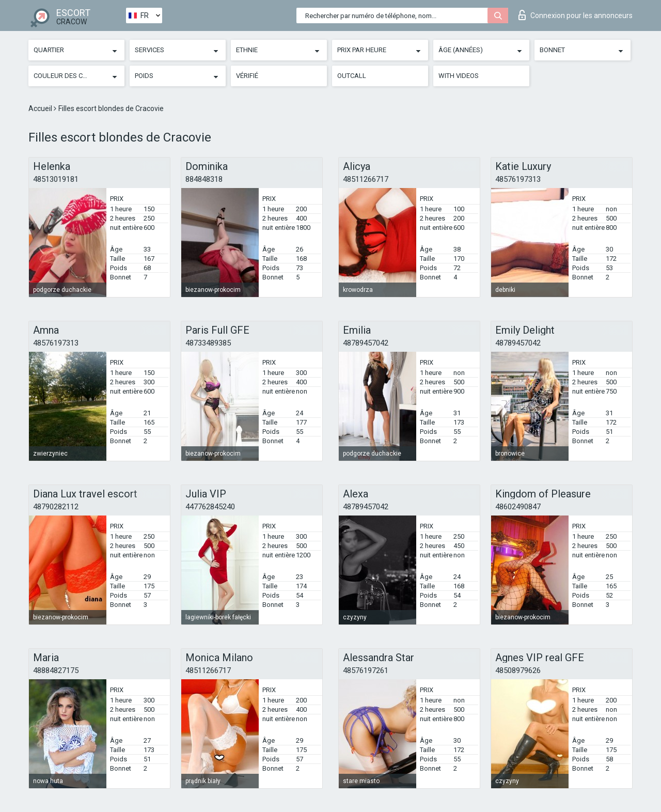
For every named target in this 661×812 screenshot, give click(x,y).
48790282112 (56, 507)
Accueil (41, 108)
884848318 (204, 179)
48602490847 (518, 507)
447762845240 (210, 507)
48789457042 (366, 343)
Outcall (352, 76)
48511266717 (366, 179)
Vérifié (247, 76)
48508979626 (518, 670)
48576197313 (518, 179)
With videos (459, 76)
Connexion (576, 15)
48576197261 (366, 670)
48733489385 (208, 343)
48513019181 (56, 179)
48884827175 (56, 670)
